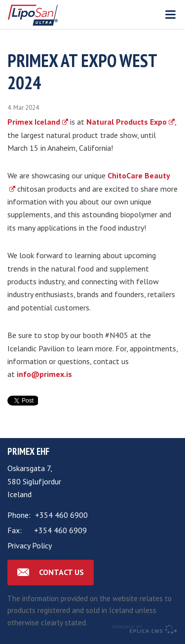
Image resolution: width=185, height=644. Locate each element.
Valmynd (170, 15)
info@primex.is (44, 374)
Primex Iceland (34, 122)
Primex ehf (28, 451)
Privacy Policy (30, 545)
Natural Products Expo (127, 122)
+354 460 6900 (61, 515)
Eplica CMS (144, 629)
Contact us (61, 572)
